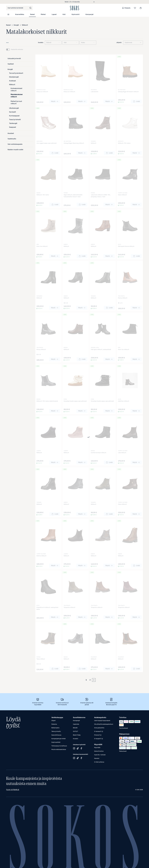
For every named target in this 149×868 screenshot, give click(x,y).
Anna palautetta (99, 728)
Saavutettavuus (56, 735)
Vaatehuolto (12, 139)
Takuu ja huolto (56, 731)
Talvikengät (13, 123)
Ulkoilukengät (14, 108)
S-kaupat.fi (99, 739)
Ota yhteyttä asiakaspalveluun (104, 724)
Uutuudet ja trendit (14, 59)
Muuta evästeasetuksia (59, 750)
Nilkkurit (25, 25)
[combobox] (19, 8)
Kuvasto (76, 739)
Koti (64, 14)
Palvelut (97, 758)
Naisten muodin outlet (15, 150)
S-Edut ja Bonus (99, 762)
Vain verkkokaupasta (15, 144)
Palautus (54, 724)
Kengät (16, 25)
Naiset (32, 14)
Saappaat (13, 127)
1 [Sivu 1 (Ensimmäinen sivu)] (86, 680)
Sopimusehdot (56, 742)
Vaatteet (11, 64)
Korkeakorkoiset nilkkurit (16, 90)
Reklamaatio (55, 728)
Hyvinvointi (75, 14)
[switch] (15, 50)
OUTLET (75, 731)
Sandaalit (12, 112)
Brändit (75, 728)
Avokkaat (12, 81)
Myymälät (97, 748)
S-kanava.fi (99, 732)
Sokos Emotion (99, 751)
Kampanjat (89, 14)
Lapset (54, 14)
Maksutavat (123, 751)
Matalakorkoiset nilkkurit (17, 96)
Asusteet (11, 133)
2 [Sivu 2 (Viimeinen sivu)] (90, 680)
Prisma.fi (99, 736)
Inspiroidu (76, 724)
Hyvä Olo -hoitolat (100, 755)
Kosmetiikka (20, 14)
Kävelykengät (14, 77)
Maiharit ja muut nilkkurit (16, 102)
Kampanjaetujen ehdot (59, 739)
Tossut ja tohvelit (15, 120)
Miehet (43, 14)
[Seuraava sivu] (94, 680)
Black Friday (77, 735)
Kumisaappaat (14, 116)
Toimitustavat (124, 728)
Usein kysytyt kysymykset (102, 721)
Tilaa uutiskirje (13, 790)
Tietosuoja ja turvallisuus (59, 746)
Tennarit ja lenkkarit (16, 73)
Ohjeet (53, 721)
